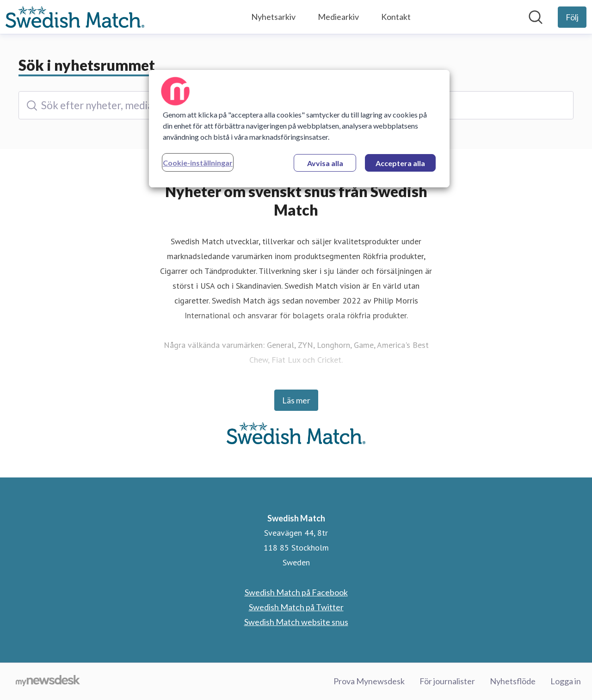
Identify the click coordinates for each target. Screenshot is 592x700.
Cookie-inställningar (198, 163)
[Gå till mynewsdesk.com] (48, 681)
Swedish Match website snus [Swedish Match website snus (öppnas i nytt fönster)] (296, 622)
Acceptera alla (400, 163)
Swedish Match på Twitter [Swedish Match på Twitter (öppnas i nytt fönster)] (296, 607)
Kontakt (396, 17)
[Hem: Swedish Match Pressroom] (75, 17)
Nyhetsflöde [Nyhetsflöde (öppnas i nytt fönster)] (513, 681)
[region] (299, 129)
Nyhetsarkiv (273, 17)
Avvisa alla (325, 163)
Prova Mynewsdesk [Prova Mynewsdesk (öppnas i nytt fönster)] (369, 681)
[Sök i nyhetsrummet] (536, 17)
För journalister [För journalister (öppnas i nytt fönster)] (447, 681)
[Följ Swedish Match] (572, 17)
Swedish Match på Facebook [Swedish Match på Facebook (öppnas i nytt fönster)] (296, 592)
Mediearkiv (338, 17)
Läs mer (296, 400)
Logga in (566, 681)
